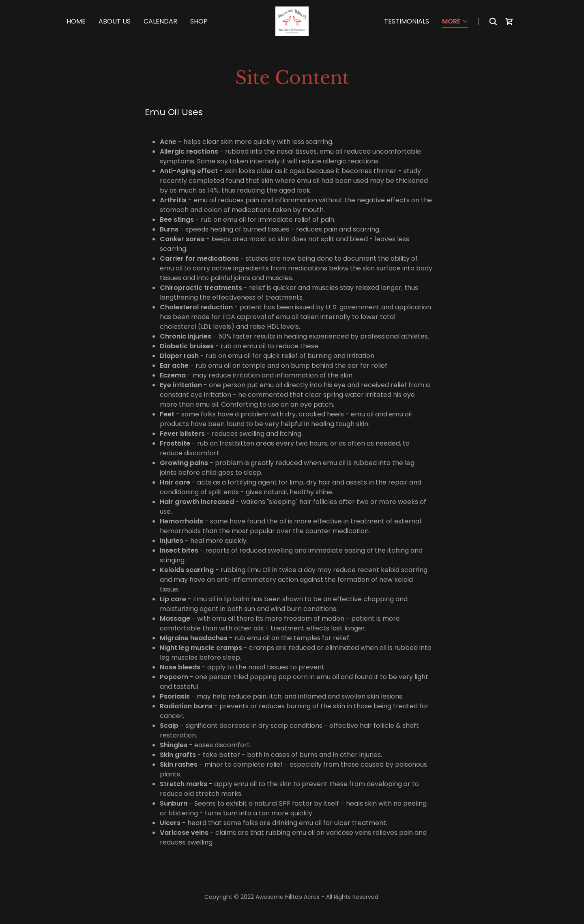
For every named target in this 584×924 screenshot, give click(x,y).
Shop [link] (199, 21)
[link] (292, 21)
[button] (455, 22)
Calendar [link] (160, 21)
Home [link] (76, 21)
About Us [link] (115, 21)
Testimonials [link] (407, 21)
